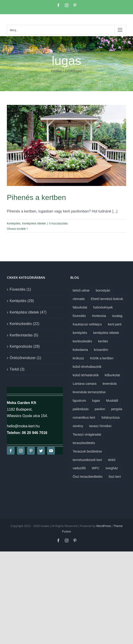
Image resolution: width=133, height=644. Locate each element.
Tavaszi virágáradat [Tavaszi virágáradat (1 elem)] (87, 434)
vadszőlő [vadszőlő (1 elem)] (79, 468)
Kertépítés (14, 223)
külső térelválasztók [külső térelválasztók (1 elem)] (87, 367)
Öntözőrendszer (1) (25, 358)
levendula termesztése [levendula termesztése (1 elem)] (89, 392)
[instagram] (21, 451)
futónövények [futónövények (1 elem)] (103, 307)
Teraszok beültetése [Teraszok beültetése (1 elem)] (87, 451)
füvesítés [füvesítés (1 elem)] (79, 316)
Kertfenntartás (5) (24, 335)
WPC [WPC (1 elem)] (96, 468)
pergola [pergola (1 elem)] (117, 409)
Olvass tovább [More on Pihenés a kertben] (16, 229)
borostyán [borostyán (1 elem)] (103, 290)
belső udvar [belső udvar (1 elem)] (81, 290)
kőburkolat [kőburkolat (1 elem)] (112, 375)
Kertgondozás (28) (25, 346)
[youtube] (51, 451)
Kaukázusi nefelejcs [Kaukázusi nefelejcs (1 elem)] (87, 324)
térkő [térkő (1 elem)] (112, 460)
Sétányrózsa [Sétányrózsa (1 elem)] (110, 418)
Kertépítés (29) (22, 301)
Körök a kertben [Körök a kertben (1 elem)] (102, 358)
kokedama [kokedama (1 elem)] (80, 350)
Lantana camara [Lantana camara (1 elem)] (85, 384)
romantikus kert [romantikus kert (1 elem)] (84, 418)
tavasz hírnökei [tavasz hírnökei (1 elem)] (100, 426)
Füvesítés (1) (20, 289)
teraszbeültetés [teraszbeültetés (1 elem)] (84, 443)
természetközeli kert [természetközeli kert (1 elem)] (87, 460)
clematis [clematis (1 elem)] (79, 299)
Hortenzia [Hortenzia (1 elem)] (99, 316)
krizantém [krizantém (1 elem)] (101, 350)
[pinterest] (31, 451)
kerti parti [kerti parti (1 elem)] (115, 324)
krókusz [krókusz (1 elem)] (79, 358)
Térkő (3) (17, 369)
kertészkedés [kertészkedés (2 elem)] (83, 341)
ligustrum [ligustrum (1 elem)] (79, 401)
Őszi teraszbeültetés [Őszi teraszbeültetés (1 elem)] (88, 477)
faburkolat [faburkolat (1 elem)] (80, 307)
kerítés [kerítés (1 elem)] (103, 341)
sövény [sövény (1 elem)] (78, 426)
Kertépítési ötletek (34, 223)
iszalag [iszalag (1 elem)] (117, 316)
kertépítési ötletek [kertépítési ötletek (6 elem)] (106, 333)
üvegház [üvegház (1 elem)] (112, 468)
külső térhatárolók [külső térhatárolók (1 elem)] (86, 375)
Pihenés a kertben (36, 197)
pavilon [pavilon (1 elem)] (100, 409)
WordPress (104, 526)
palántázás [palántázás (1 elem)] (81, 409)
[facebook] (11, 451)
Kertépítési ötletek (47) (28, 312)
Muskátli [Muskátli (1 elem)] (112, 401)
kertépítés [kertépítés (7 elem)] (80, 333)
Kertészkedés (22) (24, 324)
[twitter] (41, 451)
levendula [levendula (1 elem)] (110, 384)
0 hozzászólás (58, 223)
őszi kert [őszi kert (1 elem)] (115, 477)
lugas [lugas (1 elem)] (96, 401)
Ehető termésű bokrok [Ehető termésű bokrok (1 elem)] (107, 299)
